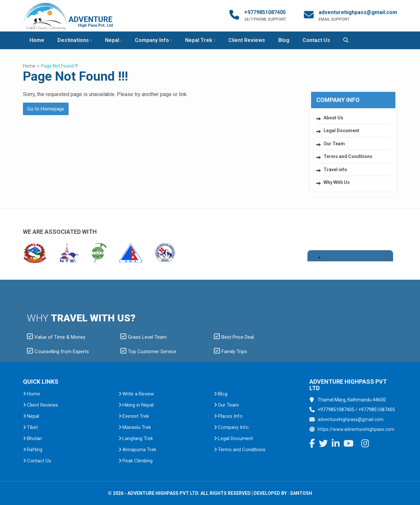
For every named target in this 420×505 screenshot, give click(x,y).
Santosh (301, 493)
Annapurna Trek (139, 450)
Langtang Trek (138, 438)
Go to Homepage (46, 109)
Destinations (73, 40)
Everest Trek (136, 416)
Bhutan (34, 438)
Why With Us (337, 182)
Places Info (230, 416)
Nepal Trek (199, 40)
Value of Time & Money (56, 337)
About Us (333, 118)
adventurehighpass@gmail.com (358, 12)
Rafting (35, 450)
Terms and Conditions (348, 156)
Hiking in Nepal (138, 405)
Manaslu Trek (137, 427)
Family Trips (231, 352)
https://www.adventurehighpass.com (356, 429)
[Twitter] (323, 444)
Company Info (152, 40)
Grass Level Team (144, 337)
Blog (284, 40)
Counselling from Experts (58, 352)
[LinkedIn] (336, 444)
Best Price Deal (234, 337)
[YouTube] (348, 444)
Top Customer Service (148, 352)
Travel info (335, 170)
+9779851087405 (265, 12)
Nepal (112, 40)
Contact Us (316, 40)
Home (37, 40)
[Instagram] (365, 444)
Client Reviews (247, 40)
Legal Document (341, 131)
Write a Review (138, 394)
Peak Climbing (137, 461)
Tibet (32, 427)
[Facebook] (312, 444)
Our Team (334, 144)
